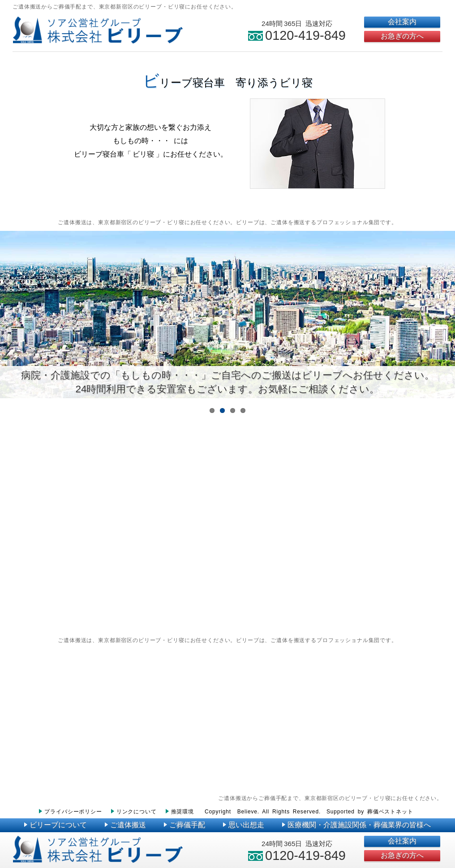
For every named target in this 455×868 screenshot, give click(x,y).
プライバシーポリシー (70, 812)
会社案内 (402, 22)
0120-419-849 (297, 35)
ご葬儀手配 (185, 825)
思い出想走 (244, 825)
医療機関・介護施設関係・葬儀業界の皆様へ (356, 825)
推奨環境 (180, 812)
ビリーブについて (56, 825)
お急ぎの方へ (402, 36)
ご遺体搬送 (125, 825)
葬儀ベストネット (390, 812)
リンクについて (134, 812)
